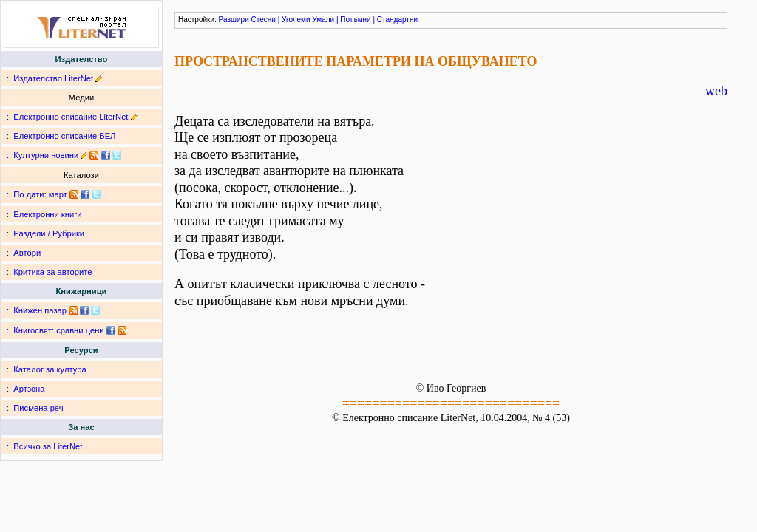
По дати (28, 194)
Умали (323, 20)
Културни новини (46, 155)
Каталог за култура (50, 369)
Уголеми (296, 20)
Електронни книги (47, 214)
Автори (27, 253)
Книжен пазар (40, 310)
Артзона (29, 389)
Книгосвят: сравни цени (58, 330)
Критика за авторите (52, 272)
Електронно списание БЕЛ (64, 136)
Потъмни (355, 20)
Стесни (264, 20)
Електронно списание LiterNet (71, 117)
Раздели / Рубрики (49, 233)
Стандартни (397, 20)
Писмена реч (38, 408)
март (58, 194)
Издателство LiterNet (53, 78)
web (716, 91)
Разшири (234, 20)
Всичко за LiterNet (48, 446)
